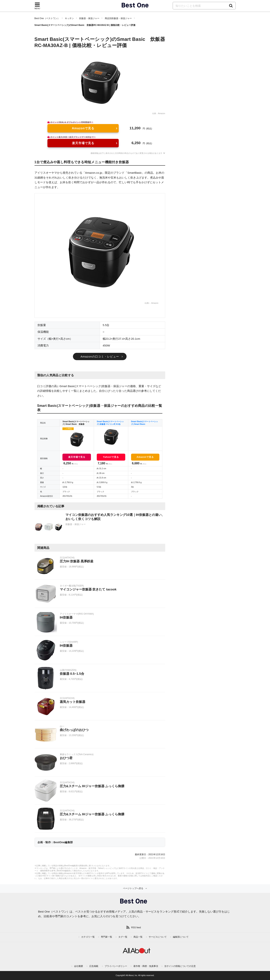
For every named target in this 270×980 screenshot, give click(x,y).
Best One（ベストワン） (47, 18)
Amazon (161, 113)
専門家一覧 (106, 937)
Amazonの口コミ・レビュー (100, 356)
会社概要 (79, 966)
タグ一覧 (123, 937)
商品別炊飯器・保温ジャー (118, 18)
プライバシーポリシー (116, 966)
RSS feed (136, 928)
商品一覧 (138, 937)
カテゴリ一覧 (88, 937)
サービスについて (158, 937)
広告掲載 (94, 966)
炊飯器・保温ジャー (89, 18)
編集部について (181, 937)
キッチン (69, 18)
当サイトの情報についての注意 (180, 966)
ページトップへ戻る (133, 888)
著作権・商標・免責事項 (146, 966)
